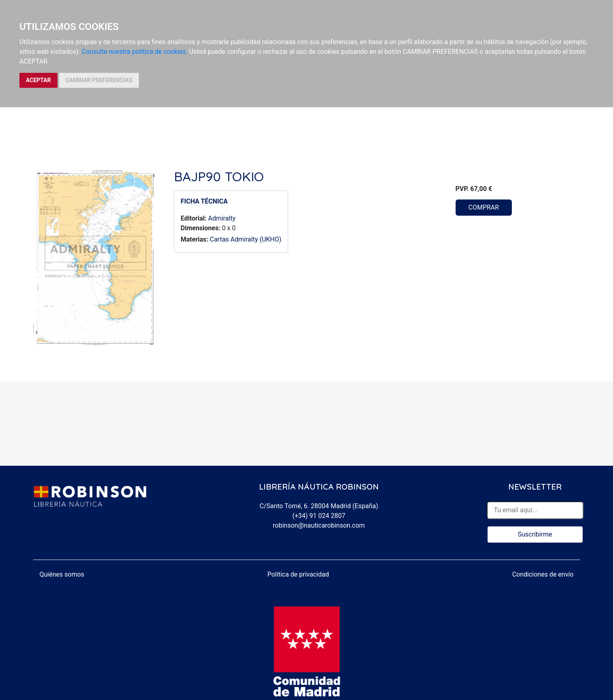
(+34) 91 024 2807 (319, 516)
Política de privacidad (298, 574)
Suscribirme (535, 534)
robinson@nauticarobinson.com (319, 525)
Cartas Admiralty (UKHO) (245, 239)
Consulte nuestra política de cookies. (135, 52)
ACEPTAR (38, 80)
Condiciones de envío (543, 574)
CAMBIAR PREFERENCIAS (99, 80)
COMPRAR (484, 207)
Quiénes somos (62, 574)
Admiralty (222, 218)
